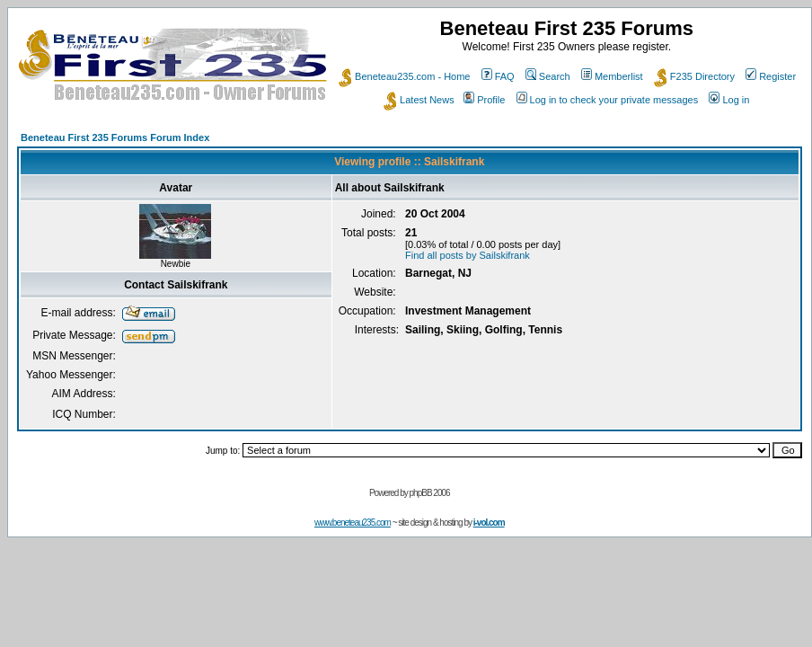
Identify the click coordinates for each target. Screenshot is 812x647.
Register (771, 76)
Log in (729, 100)
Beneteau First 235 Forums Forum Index (115, 137)
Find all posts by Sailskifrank (468, 255)
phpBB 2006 (430, 493)
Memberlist (612, 76)
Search (548, 76)
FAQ (498, 76)
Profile (484, 100)
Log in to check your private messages (608, 100)
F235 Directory (694, 76)
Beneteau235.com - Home (404, 76)
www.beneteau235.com (353, 523)
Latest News (419, 100)
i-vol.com (489, 523)
